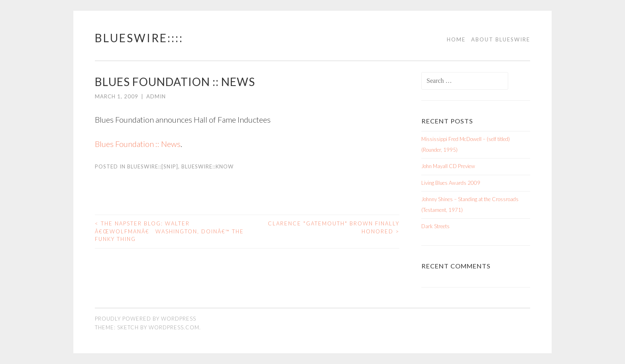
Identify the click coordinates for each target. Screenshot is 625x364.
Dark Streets (435, 226)
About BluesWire (501, 39)
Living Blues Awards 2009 (451, 183)
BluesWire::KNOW (207, 166)
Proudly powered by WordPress (145, 319)
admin (156, 96)
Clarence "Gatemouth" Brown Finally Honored (334, 227)
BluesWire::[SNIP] (153, 166)
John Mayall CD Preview (448, 166)
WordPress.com (174, 327)
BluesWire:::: (139, 38)
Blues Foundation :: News (138, 144)
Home (456, 39)
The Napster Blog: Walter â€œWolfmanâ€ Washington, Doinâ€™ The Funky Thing (169, 231)
